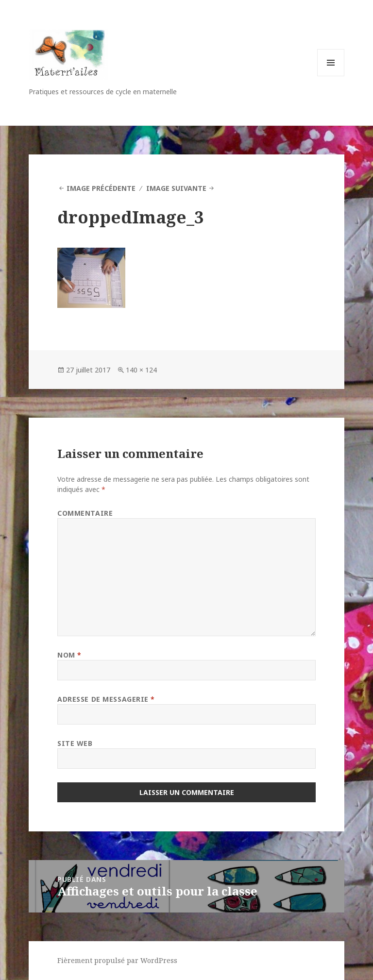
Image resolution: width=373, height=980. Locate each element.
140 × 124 (141, 370)
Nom (69, 655)
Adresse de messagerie (106, 699)
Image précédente (101, 188)
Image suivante (176, 188)
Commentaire (85, 513)
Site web (75, 743)
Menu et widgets (331, 76)
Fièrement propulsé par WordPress (117, 960)
